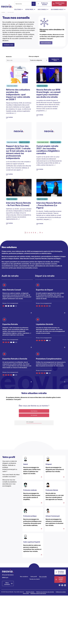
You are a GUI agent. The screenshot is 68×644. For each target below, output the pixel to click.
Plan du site (26, 596)
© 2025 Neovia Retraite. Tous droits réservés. (13, 595)
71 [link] (40, 236)
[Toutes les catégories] (38, 63)
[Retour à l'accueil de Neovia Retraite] (7, 6)
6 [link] (35, 236)
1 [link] (25, 236)
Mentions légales (30, 595)
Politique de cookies (61, 595)
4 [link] (31, 236)
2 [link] (27, 236)
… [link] (38, 236)
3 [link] (29, 236)
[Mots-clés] (17, 63)
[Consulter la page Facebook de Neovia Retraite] (62, 588)
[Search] (34, 4)
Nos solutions (24, 580)
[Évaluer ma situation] (44, 4)
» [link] (42, 236)
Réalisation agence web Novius (38, 596)
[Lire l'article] (19, 95)
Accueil (3, 15)
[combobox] (23, 4)
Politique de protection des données (45, 595)
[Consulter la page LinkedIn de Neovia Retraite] (65, 588)
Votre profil (34, 580)
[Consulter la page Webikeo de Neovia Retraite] (60, 588)
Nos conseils (43, 580)
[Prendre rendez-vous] (59, 4)
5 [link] (33, 236)
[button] (55, 63)
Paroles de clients (35, 582)
